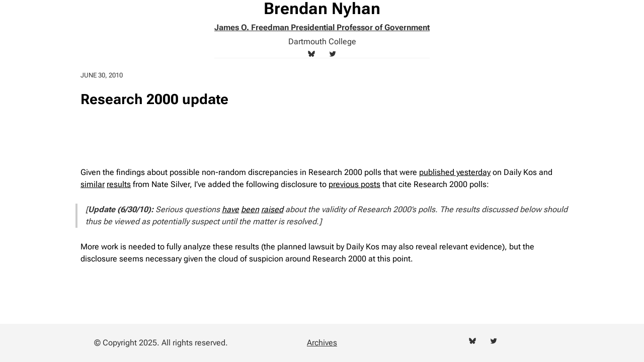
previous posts (354, 184)
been (250, 209)
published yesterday (455, 172)
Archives (322, 343)
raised (272, 209)
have (230, 209)
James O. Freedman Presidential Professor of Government (322, 27)
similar (93, 184)
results (119, 184)
